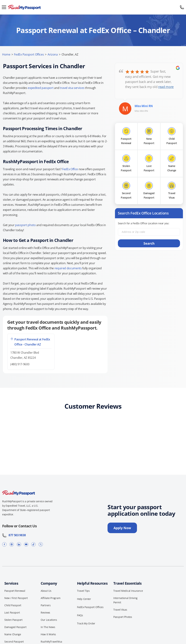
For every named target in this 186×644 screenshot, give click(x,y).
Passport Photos (123, 617)
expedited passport (41, 88)
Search (149, 243)
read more (166, 87)
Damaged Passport (15, 627)
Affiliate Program (50, 598)
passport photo (25, 225)
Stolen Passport (13, 620)
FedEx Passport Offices (29, 54)
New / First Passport (16, 598)
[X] (41, 544)
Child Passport (13, 605)
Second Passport (14, 642)
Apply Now (122, 528)
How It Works (48, 634)
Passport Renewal (15, 591)
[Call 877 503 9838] (182, 7)
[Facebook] (4, 544)
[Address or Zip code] (149, 232)
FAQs (80, 615)
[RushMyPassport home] (93, 7)
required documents (68, 268)
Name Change (13, 634)
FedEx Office (70, 169)
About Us (46, 591)
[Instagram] (12, 544)
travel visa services (72, 88)
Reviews (45, 613)
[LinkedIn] (19, 544)
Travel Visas (120, 610)
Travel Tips (83, 591)
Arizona (53, 54)
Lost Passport (12, 613)
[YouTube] (26, 544)
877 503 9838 (14, 535)
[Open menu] (4, 7)
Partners (46, 605)
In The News (48, 627)
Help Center (84, 599)
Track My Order (86, 623)
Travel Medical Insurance (128, 591)
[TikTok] (33, 544)
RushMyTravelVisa (51, 642)
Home (6, 54)
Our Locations (49, 620)
